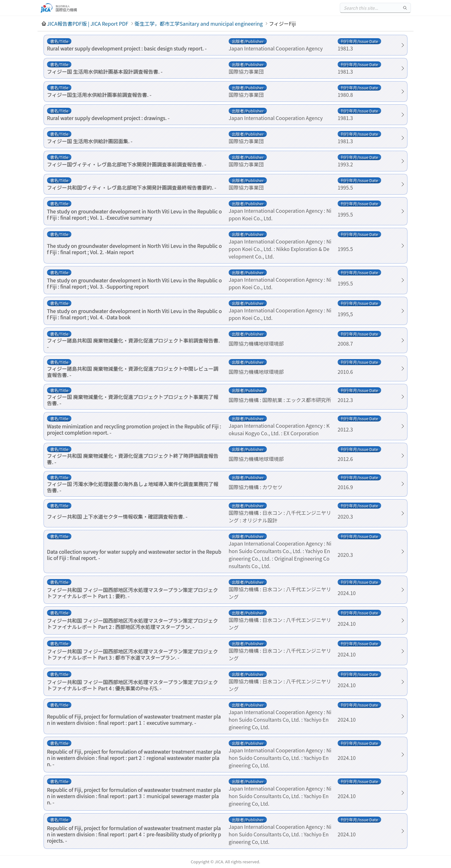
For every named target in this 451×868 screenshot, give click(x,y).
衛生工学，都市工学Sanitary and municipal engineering (199, 24)
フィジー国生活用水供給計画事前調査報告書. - (99, 95)
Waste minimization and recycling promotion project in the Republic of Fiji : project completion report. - (134, 429)
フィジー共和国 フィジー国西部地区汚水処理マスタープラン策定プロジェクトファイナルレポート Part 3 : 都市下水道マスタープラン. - (132, 654)
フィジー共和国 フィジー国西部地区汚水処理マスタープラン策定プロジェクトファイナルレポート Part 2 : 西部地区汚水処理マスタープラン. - (132, 624)
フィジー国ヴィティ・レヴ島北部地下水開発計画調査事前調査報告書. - (127, 164)
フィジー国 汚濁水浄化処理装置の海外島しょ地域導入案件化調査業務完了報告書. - (133, 487)
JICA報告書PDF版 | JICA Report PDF (88, 24)
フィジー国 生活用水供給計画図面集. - (90, 141)
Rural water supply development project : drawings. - (108, 118)
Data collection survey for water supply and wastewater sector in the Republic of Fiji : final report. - (134, 555)
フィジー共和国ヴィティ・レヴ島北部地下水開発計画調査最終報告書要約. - (132, 187)
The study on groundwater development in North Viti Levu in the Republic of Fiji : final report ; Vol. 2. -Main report (134, 249)
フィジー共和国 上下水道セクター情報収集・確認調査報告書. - (117, 516)
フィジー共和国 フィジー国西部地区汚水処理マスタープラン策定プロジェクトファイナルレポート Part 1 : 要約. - (132, 593)
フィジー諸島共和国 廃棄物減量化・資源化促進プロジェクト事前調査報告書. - (133, 343)
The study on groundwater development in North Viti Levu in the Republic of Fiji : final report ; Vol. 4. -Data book (134, 314)
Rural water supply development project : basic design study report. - (127, 48)
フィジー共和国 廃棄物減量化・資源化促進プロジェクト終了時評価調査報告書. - (133, 459)
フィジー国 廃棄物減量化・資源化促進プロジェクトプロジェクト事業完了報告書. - (133, 400)
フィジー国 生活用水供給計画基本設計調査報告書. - (105, 71)
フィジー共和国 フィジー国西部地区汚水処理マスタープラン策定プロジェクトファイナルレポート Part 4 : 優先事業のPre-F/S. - (132, 685)
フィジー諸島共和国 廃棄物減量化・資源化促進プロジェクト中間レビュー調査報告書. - (133, 372)
